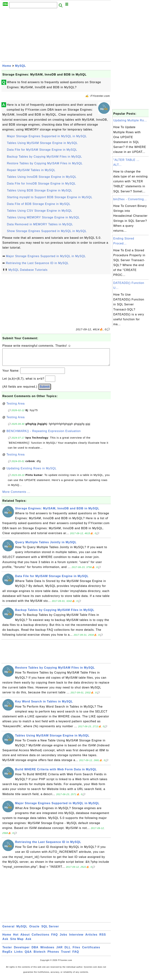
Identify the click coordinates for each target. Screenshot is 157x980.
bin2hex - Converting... (130, 199)
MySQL (21, 66)
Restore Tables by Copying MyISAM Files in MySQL (45, 163)
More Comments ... (16, 495)
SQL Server (50, 930)
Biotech (40, 955)
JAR (59, 951)
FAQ (54, 938)
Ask (5, 943)
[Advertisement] (56, 36)
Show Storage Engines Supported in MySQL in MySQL (47, 231)
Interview (76, 938)
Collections (41, 938)
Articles (91, 938)
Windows (47, 951)
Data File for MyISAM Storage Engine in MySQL (42, 150)
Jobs (63, 938)
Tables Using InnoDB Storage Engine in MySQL (42, 177)
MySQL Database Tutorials (28, 270)
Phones (53, 955)
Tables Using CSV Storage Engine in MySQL (40, 211)
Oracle (34, 930)
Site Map (17, 943)
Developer (22, 951)
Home (7, 66)
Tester (7, 951)
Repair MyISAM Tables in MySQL (31, 170)
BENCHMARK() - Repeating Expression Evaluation (44, 435)
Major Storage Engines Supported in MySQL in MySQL (47, 136)
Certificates (91, 951)
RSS (103, 938)
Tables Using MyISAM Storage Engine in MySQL (42, 143)
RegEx (7, 955)
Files (76, 951)
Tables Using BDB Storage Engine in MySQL (40, 190)
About (25, 938)
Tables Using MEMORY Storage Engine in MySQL (43, 217)
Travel (66, 955)
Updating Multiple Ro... (130, 120)
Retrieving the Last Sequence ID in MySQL (37, 263)
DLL (68, 951)
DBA (35, 951)
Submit (45, 390)
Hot (16, 938)
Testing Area (15, 407)
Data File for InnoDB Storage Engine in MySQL (41, 184)
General (8, 930)
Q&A (28, 955)
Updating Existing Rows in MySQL (32, 472)
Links (18, 955)
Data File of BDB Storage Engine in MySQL (39, 204)
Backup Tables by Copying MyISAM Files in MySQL (44, 157)
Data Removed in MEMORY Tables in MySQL (40, 224)
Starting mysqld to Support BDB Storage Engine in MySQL (50, 197)
